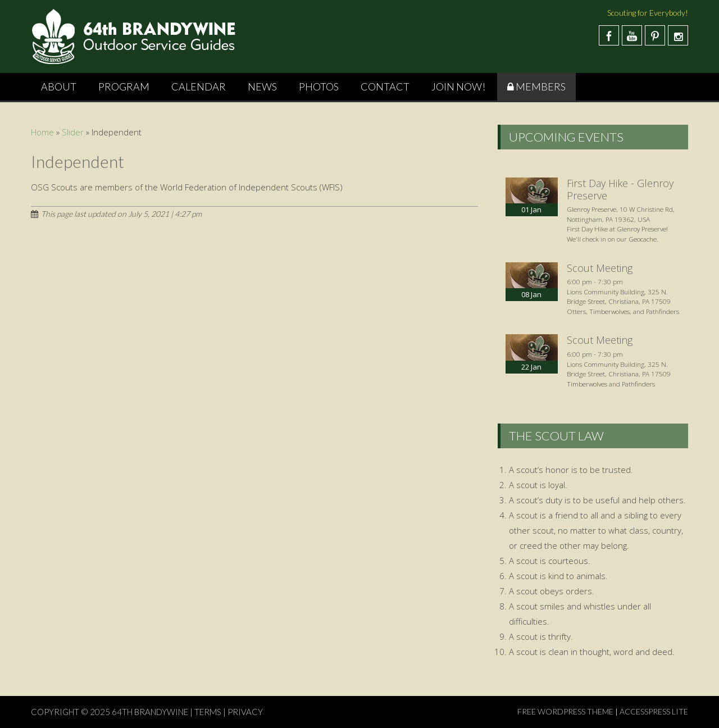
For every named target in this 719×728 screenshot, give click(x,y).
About (59, 87)
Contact (385, 87)
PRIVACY (245, 712)
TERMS (208, 712)
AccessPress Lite (654, 711)
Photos (319, 87)
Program (124, 87)
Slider (73, 132)
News (262, 87)
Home (42, 132)
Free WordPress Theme (565, 711)
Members (541, 87)
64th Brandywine (151, 712)
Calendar (199, 87)
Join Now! (458, 87)
